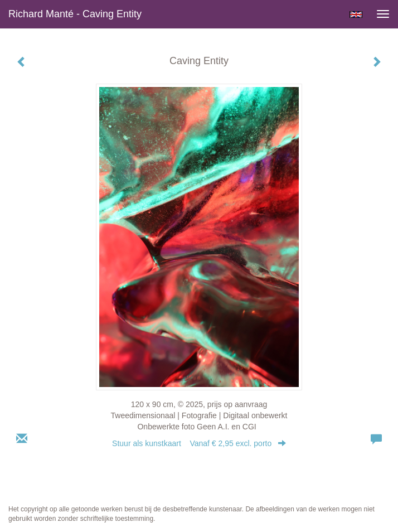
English (356, 14)
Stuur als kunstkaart (199, 443)
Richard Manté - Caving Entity (75, 14)
